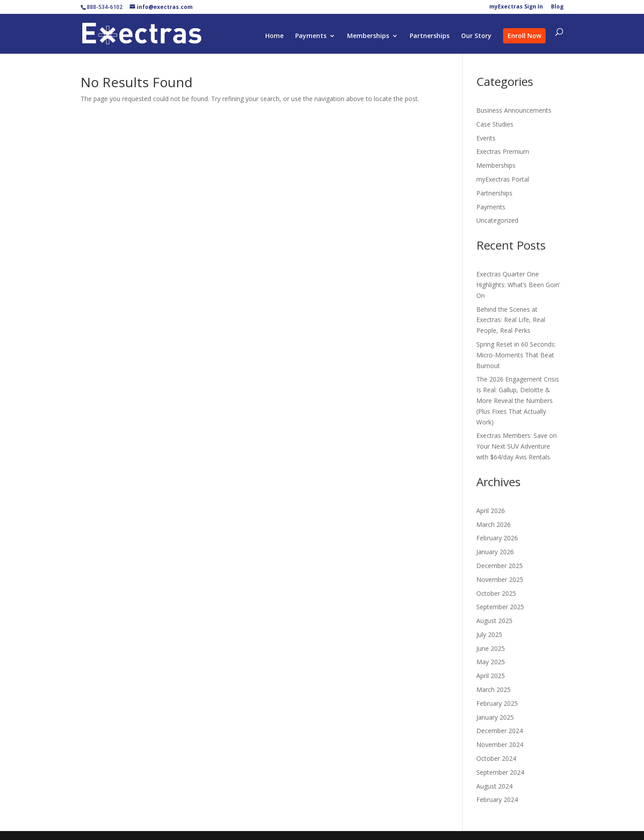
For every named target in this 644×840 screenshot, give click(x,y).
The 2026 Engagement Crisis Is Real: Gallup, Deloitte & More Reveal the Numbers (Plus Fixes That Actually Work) (518, 400)
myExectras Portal (503, 179)
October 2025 (496, 593)
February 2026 (497, 538)
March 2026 (494, 524)
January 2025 (495, 717)
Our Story (476, 36)
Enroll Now (524, 36)
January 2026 (495, 552)
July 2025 (489, 634)
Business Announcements (514, 110)
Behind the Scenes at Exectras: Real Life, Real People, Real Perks (511, 320)
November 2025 (500, 579)
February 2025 (497, 703)
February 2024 (497, 800)
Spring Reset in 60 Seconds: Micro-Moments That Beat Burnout (516, 355)
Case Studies (495, 124)
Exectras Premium (503, 151)
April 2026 (491, 511)
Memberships (368, 36)
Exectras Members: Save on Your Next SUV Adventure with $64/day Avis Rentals (517, 446)
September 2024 (500, 772)
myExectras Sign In (516, 7)
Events (486, 138)
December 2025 (500, 566)
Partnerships (430, 36)
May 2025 (491, 662)
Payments (311, 36)
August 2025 (494, 621)
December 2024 (500, 731)
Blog (557, 7)
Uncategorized (497, 220)
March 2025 (494, 689)
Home (274, 36)
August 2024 (494, 786)
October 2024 (496, 758)
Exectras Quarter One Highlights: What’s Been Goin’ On (518, 285)
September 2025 (500, 607)
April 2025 (491, 676)
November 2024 (500, 745)
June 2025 (491, 648)
